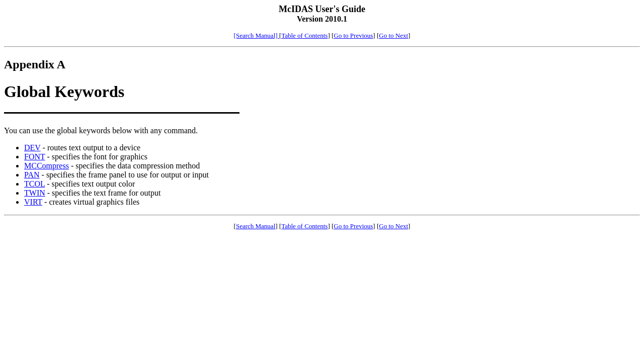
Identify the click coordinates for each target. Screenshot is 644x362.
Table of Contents (304, 35)
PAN (32, 175)
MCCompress (47, 166)
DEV (32, 148)
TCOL (34, 184)
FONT (35, 157)
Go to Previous (353, 35)
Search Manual (256, 226)
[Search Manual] (257, 35)
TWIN (35, 193)
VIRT (33, 202)
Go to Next (393, 35)
